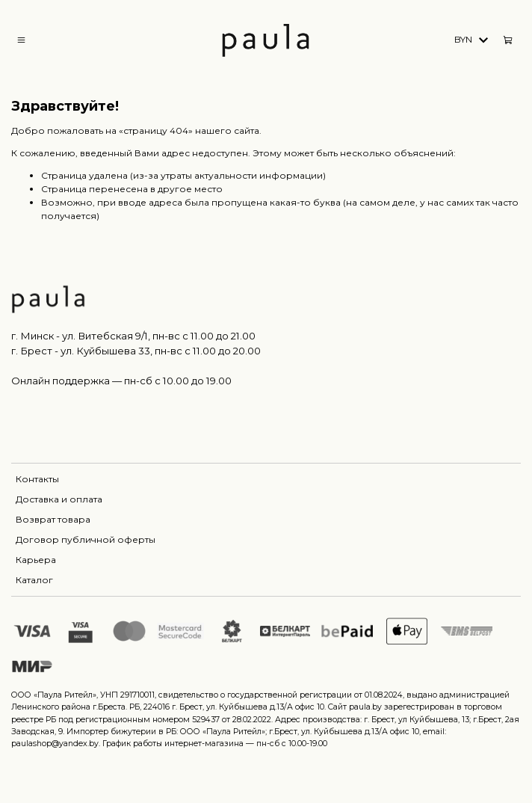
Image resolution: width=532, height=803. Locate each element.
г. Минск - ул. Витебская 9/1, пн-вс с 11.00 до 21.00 (133, 336)
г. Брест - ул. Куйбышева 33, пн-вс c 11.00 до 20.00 (136, 351)
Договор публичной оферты (86, 539)
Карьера (36, 560)
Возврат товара (53, 519)
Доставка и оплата (59, 499)
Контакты (37, 479)
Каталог (34, 580)
